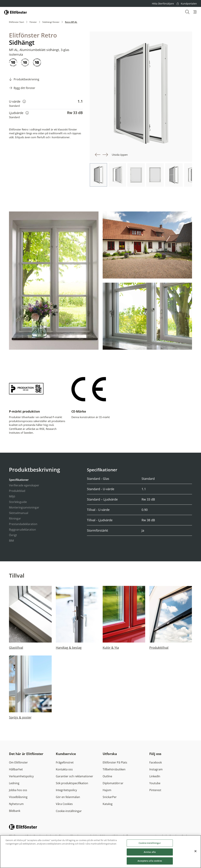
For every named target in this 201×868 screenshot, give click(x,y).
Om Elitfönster (18, 762)
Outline (107, 776)
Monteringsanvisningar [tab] (24, 507)
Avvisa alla (150, 853)
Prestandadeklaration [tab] (23, 524)
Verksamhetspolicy (21, 776)
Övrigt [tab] (13, 535)
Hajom (107, 790)
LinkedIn (155, 776)
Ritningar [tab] (15, 518)
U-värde (17, 101)
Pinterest (155, 790)
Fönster (33, 22)
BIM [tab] (11, 541)
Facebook (156, 762)
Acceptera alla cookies (150, 862)
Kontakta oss (64, 769)
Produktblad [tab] (17, 491)
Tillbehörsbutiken (114, 769)
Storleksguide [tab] (18, 502)
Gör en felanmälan (68, 797)
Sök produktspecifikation (72, 783)
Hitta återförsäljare (163, 4)
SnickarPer (110, 797)
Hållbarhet (16, 769)
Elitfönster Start (17, 22)
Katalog (108, 804)
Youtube (155, 783)
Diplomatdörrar (113, 783)
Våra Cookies (64, 804)
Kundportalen (187, 4)
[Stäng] (195, 852)
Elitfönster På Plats (115, 762)
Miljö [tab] (12, 496)
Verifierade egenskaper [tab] (24, 485)
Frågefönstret (65, 762)
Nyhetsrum (16, 804)
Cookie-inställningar (69, 811)
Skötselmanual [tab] (19, 513)
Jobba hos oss (18, 790)
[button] (195, 12)
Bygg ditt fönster (24, 88)
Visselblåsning (18, 797)
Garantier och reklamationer (74, 776)
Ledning (14, 783)
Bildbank (15, 811)
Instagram (156, 769)
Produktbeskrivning (26, 79)
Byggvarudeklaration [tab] (22, 530)
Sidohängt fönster (51, 22)
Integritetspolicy (66, 790)
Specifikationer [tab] (19, 480)
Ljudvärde (19, 113)
